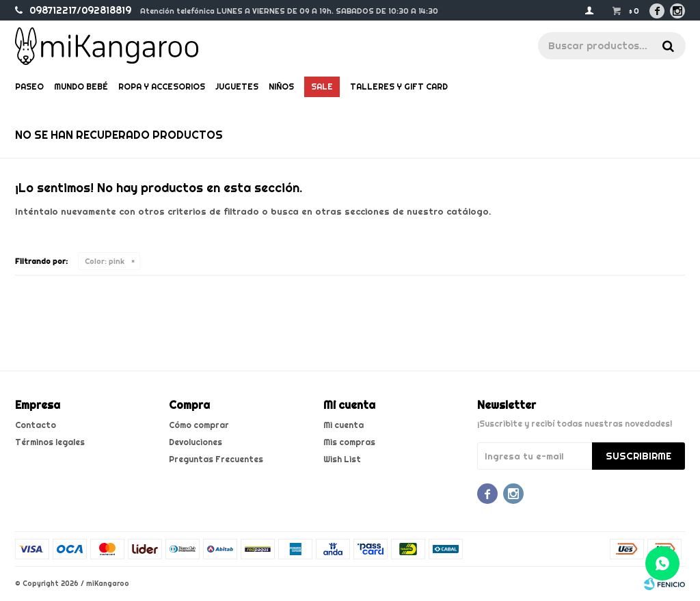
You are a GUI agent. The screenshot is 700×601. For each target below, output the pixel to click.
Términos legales (50, 442)
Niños (281, 86)
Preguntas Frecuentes (216, 459)
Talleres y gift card (399, 86)
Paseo (29, 86)
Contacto (36, 425)
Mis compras (349, 442)
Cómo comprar (199, 425)
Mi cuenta (344, 425)
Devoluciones (196, 442)
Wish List (342, 459)
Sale (322, 86)
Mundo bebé (81, 86)
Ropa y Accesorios (162, 86)
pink (105, 261)
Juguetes (237, 86)
